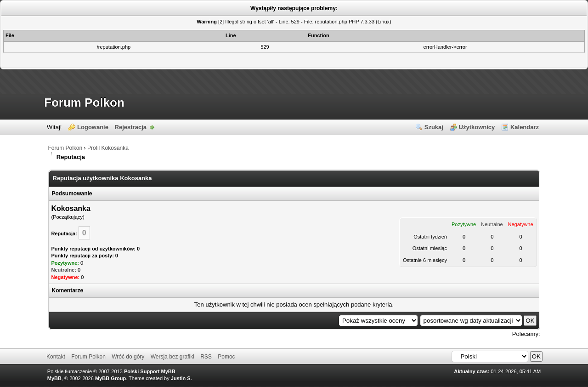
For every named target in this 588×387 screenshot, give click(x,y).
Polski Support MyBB (150, 371)
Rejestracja (131, 127)
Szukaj (434, 127)
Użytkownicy (477, 127)
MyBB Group (110, 378)
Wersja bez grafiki (172, 357)
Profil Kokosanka (108, 148)
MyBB (54, 378)
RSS (206, 357)
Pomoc (226, 357)
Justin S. (181, 378)
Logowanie (93, 127)
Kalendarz (525, 127)
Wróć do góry (128, 357)
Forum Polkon (84, 102)
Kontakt (56, 357)
